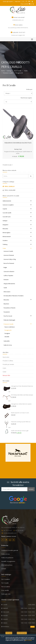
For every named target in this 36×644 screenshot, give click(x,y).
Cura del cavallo (17, 213)
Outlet (4, 372)
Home (3, 71)
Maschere (6, 304)
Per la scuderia (6, 587)
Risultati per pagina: (26, 98)
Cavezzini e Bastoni (9, 271)
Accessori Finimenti (9, 255)
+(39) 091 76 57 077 (19, 32)
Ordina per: (29, 89)
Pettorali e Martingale (9, 320)
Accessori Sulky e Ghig (10, 259)
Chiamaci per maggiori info (18, 35)
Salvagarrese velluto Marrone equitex (21, 404)
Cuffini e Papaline (8, 276)
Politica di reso (6, 554)
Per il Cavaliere (6, 579)
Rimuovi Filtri (6, 375)
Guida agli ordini (6, 594)
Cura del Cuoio (17, 217)
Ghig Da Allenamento (9, 284)
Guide (5, 288)
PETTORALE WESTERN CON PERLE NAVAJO (22, 395)
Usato (4, 368)
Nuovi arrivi (6, 357)
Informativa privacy (7, 565)
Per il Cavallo (5, 583)
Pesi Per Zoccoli (18, 316)
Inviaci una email (19, 17)
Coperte (17, 209)
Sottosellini (7, 341)
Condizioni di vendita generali (10, 550)
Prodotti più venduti (8, 364)
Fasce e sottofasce (10, 327)
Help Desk (18, 1)
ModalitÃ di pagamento (8, 561)
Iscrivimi (31, 489)
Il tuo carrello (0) (26, 4)
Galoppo (17, 221)
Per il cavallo (18, 71)
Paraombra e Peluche (9, 308)
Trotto (26, 71)
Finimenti (6, 280)
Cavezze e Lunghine (17, 205)
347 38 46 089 (19, 530)
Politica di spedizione (7, 558)
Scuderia (17, 240)
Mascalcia (17, 229)
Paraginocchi (19, 73)
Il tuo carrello (5, 590)
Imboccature (7, 292)
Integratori (17, 225)
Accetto (9, 633)
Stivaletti (7, 337)
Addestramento (17, 201)
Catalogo (9, 71)
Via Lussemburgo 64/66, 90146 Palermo (18, 28)
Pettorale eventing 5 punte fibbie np (21, 422)
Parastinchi (7, 312)
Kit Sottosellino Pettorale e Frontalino (14, 296)
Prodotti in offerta (8, 361)
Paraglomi (7, 333)
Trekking (17, 244)
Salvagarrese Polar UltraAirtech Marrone (22, 386)
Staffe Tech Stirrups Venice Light (20, 431)
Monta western (17, 236)
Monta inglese (17, 233)
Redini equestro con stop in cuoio (20, 413)
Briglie (18, 267)
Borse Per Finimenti (9, 263)
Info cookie (28, 640)
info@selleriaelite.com (18, 20)
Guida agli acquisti (8, 1)
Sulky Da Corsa (8, 345)
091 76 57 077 (8, 530)
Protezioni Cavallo (8, 73)
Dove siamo (19, 25)
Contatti (4, 569)
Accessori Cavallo (8, 251)
